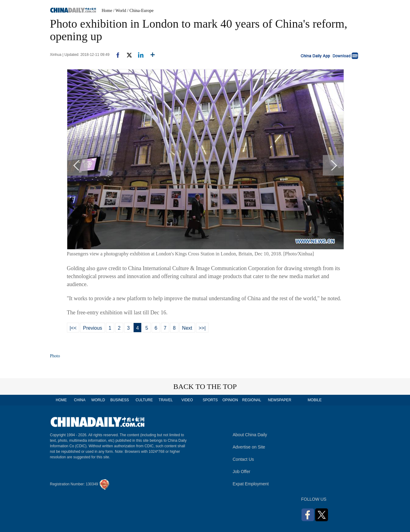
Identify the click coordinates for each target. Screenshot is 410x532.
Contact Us (243, 459)
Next (187, 328)
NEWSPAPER (279, 400)
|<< (73, 328)
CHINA (80, 400)
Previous (92, 328)
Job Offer (242, 472)
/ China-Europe (140, 11)
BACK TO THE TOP (205, 386)
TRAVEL (166, 400)
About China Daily (250, 435)
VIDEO (187, 400)
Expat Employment (251, 484)
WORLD (98, 400)
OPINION (230, 400)
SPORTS (210, 400)
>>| (202, 328)
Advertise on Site (249, 447)
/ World (120, 11)
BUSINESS (120, 400)
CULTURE (144, 400)
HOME (61, 400)
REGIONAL (252, 400)
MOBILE (315, 400)
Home (107, 11)
